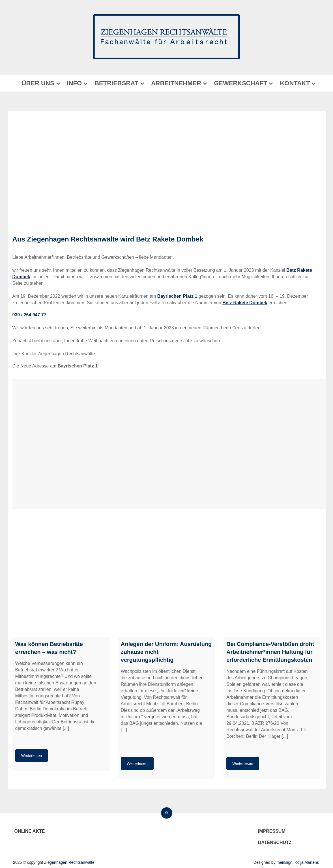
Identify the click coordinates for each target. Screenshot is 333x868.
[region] (167, 171)
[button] (16, 171)
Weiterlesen (32, 756)
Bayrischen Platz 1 (177, 296)
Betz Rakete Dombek (170, 239)
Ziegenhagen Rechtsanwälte (69, 862)
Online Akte (30, 831)
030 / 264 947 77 (29, 315)
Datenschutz (275, 842)
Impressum (272, 831)
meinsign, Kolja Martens (298, 862)
